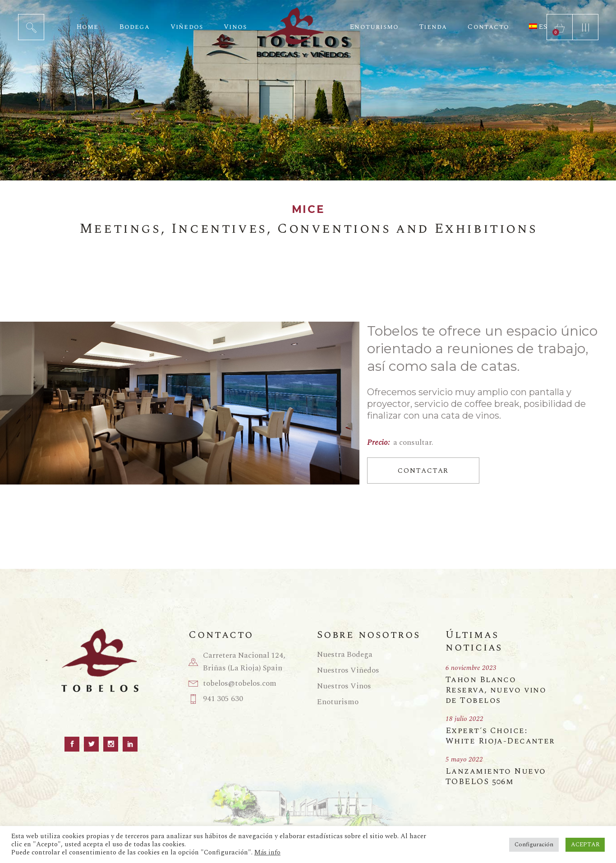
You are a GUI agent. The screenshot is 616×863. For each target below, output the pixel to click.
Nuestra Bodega (345, 655)
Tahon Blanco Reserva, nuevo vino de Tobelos (496, 690)
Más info (267, 853)
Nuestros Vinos (344, 686)
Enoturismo (338, 702)
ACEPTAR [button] (585, 845)
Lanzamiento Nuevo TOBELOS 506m (496, 776)
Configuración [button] (534, 845)
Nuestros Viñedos (348, 670)
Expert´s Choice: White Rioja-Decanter (500, 736)
